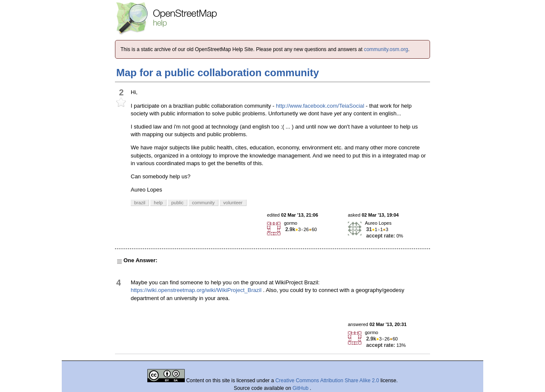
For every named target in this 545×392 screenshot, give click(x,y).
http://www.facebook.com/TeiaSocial (320, 106)
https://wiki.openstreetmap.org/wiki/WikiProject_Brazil (196, 290)
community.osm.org (386, 49)
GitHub (301, 388)
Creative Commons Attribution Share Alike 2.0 (327, 381)
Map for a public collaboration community (218, 73)
